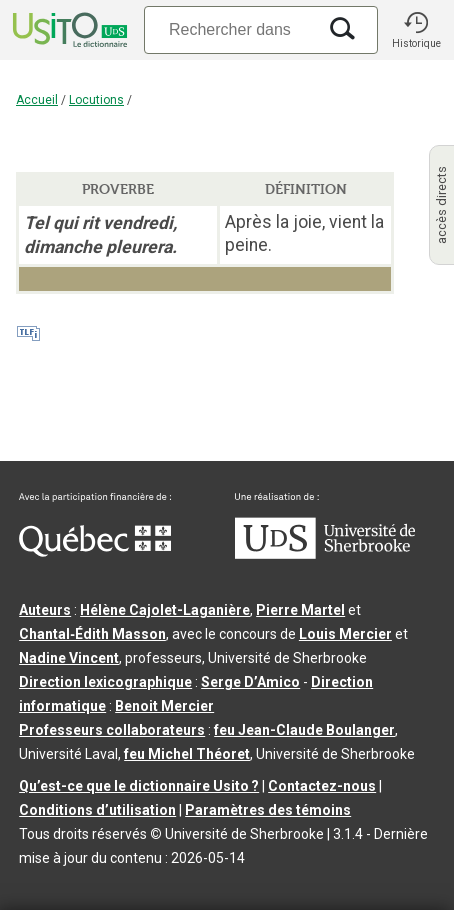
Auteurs (45, 610)
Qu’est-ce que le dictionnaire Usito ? (139, 786)
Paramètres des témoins (268, 810)
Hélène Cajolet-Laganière (165, 610)
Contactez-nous (322, 786)
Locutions (96, 100)
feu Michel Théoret (187, 754)
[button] (416, 30)
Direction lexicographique (105, 682)
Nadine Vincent (69, 658)
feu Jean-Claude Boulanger (304, 730)
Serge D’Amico (250, 682)
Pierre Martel (300, 610)
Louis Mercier (345, 634)
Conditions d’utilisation (97, 810)
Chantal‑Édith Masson (92, 634)
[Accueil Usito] (68, 30)
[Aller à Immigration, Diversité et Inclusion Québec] (95, 552)
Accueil (37, 100)
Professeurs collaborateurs (112, 730)
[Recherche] (230, 29)
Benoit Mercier (164, 706)
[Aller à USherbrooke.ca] (325, 554)
